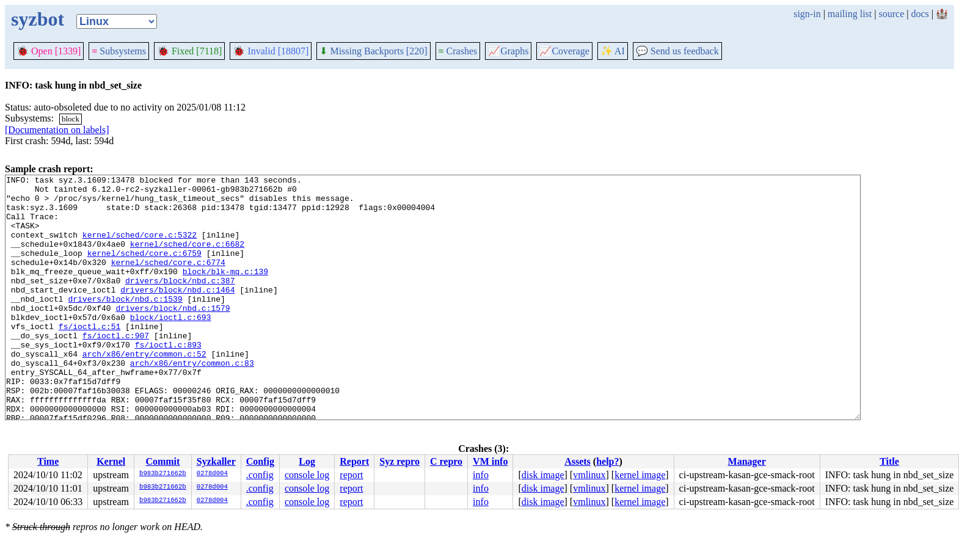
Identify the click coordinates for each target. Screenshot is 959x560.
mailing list (850, 14)
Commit (162, 461)
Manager (747, 461)
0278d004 (212, 474)
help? (607, 461)
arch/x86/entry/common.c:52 (144, 390)
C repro (446, 461)
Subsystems (119, 51)
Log (307, 461)
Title (889, 461)
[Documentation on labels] (57, 130)
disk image (543, 475)
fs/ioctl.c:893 (168, 379)
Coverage (564, 51)
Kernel (111, 461)
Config (260, 461)
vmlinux (589, 475)
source (892, 14)
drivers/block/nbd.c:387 (180, 302)
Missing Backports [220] (373, 51)
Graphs (508, 51)
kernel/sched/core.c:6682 (187, 258)
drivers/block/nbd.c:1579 (173, 335)
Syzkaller (216, 461)
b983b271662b (163, 474)
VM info (490, 461)
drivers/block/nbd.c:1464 (177, 313)
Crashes (458, 51)
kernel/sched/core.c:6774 (168, 280)
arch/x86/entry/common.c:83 (192, 401)
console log (307, 475)
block (71, 119)
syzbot (38, 19)
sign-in (807, 14)
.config (260, 475)
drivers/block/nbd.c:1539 (125, 324)
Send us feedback (677, 51)
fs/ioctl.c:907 (116, 368)
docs (920, 14)
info (481, 475)
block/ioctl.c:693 (171, 346)
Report (354, 461)
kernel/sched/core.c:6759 (144, 269)
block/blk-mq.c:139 (225, 291)
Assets (578, 461)
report (351, 475)
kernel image (640, 475)
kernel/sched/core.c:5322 (140, 247)
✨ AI (613, 51)
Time (48, 461)
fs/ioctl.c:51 (89, 357)
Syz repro (399, 461)
